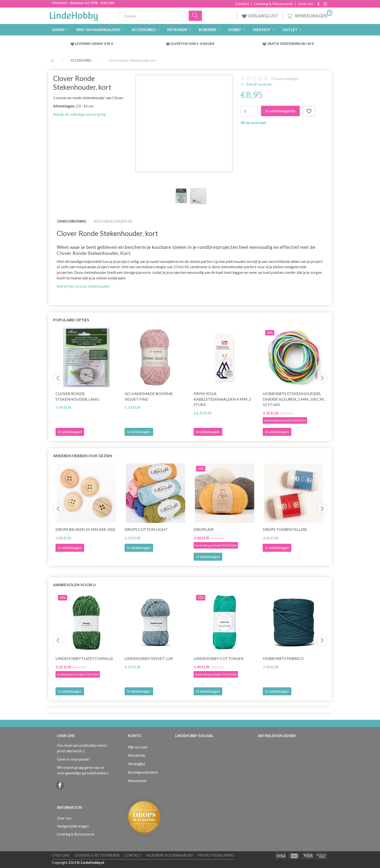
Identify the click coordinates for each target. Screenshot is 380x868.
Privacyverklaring (216, 855)
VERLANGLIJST (260, 16)
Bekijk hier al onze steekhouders (83, 286)
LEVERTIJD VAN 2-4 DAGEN (192, 44)
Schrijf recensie (258, 84)
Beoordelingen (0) (113, 221)
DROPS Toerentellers (285, 529)
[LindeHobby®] (74, 15)
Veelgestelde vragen (73, 826)
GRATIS (273, 44)
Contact (242, 4)
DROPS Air (204, 529)
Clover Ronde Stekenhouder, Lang (77, 396)
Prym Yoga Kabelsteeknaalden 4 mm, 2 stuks (222, 399)
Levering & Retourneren (273, 4)
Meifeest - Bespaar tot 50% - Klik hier (83, 3)
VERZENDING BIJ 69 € (297, 44)
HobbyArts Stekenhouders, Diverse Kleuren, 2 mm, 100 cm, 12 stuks (294, 399)
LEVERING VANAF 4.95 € (94, 44)
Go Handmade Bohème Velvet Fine (149, 396)
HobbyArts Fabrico (283, 658)
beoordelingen (285, 78)
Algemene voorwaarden (170, 855)
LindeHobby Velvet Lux (149, 658)
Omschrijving (72, 221)
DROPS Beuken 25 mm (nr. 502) (85, 529)
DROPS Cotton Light (146, 529)
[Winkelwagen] (309, 15)
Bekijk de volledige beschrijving (79, 114)
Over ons (306, 4)
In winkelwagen (139, 432)
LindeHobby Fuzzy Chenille (84, 658)
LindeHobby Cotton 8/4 (218, 658)
